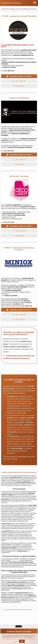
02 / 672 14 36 (19, 231)
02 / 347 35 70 (19, 159)
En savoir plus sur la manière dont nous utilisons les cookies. (19, 639)
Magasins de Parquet (12, 3)
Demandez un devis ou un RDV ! (19, 76)
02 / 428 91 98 (19, 81)
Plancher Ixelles (15, 560)
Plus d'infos (20, 86)
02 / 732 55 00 (19, 315)
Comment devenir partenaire (19, 632)
